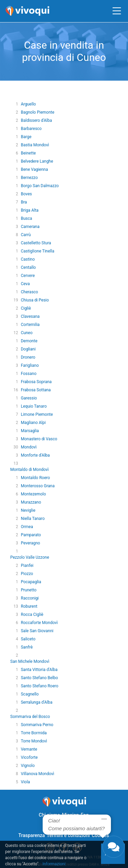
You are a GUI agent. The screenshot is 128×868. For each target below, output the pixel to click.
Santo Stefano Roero (40, 686)
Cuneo (27, 333)
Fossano (29, 374)
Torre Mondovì (34, 741)
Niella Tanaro (33, 519)
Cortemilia (30, 325)
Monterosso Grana (38, 486)
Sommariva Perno (37, 725)
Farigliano (30, 365)
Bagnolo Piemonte (38, 112)
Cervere (28, 276)
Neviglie (28, 510)
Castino (28, 259)
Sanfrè (27, 647)
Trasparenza (32, 835)
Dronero (28, 357)
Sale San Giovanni (37, 631)
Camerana (30, 227)
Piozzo (27, 574)
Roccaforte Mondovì (39, 623)
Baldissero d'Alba (36, 120)
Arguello (28, 104)
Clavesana (30, 316)
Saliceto (28, 639)
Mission (70, 815)
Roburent (29, 606)
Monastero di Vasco (39, 439)
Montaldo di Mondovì (30, 470)
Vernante (29, 749)
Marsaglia (30, 431)
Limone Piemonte (37, 414)
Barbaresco (31, 129)
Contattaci (55, 825)
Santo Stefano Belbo (39, 678)
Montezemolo (33, 494)
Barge (26, 137)
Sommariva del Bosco (30, 717)
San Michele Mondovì (30, 661)
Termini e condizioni (68, 835)
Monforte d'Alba (35, 455)
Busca (26, 218)
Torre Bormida (34, 733)
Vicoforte (29, 757)
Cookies (101, 835)
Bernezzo (29, 178)
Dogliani (28, 349)
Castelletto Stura (36, 243)
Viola (25, 782)
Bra (24, 202)
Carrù (26, 235)
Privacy (76, 825)
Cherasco (29, 292)
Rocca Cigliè (32, 615)
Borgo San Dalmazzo (40, 186)
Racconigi (30, 598)
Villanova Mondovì (38, 774)
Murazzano (31, 502)
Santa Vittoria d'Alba (39, 670)
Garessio (29, 398)
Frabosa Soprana (36, 382)
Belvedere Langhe (37, 161)
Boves (26, 194)
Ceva (25, 284)
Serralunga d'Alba (37, 702)
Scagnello (30, 694)
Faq (84, 815)
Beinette (28, 153)
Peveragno (30, 543)
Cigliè (26, 308)
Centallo (28, 267)
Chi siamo (49, 815)
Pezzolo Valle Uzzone (30, 557)
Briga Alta (30, 210)
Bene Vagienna (34, 169)
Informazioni (54, 864)
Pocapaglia (31, 582)
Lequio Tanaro (34, 406)
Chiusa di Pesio (35, 300)
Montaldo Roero (35, 478)
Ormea (27, 527)
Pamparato (31, 535)
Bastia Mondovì (35, 145)
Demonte (29, 341)
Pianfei (27, 566)
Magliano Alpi (33, 423)
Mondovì (29, 447)
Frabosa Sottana (36, 390)
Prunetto (29, 590)
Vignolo (28, 766)
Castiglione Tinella (38, 251)
